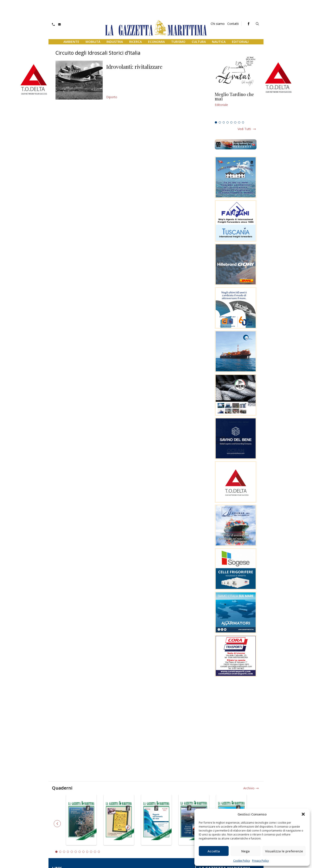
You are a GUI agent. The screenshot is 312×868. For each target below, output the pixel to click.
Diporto (112, 97)
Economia (156, 42)
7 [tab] (239, 122)
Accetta (214, 851)
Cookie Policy (242, 861)
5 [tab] (231, 122)
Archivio (249, 788)
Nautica (219, 42)
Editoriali (240, 42)
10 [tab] (91, 852)
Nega (246, 851)
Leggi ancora (236, 106)
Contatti (233, 24)
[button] (303, 814)
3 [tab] (224, 122)
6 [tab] (235, 122)
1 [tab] (216, 122)
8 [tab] (243, 122)
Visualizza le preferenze (284, 851)
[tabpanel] (236, 106)
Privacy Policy (260, 861)
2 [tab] (220, 122)
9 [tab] (87, 852)
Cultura (199, 42)
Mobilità (93, 42)
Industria (115, 42)
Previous (57, 824)
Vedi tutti (244, 129)
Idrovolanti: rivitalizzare (134, 67)
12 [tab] (99, 852)
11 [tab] (95, 852)
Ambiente (71, 42)
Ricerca (135, 42)
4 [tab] (228, 122)
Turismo (178, 42)
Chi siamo (218, 24)
